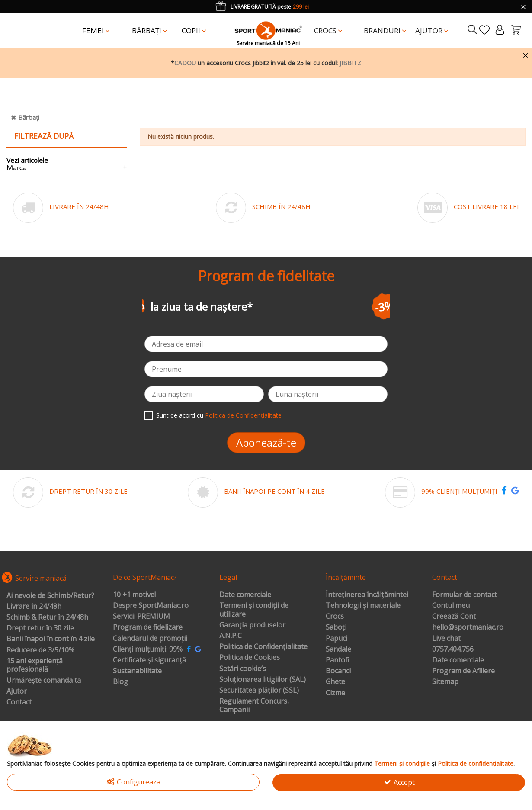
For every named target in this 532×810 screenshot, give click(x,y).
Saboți (336, 627)
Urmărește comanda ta (44, 681)
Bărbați (29, 117)
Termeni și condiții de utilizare (254, 610)
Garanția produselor (252, 625)
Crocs (335, 617)
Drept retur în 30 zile (40, 628)
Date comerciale (245, 595)
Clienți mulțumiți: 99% (148, 649)
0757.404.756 (453, 649)
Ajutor (17, 691)
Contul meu (451, 606)
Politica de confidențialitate (476, 763)
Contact (19, 702)
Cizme (335, 693)
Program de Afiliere (463, 671)
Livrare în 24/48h (34, 607)
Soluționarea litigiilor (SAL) (263, 680)
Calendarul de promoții (150, 639)
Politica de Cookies (250, 658)
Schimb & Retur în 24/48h (47, 617)
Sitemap (445, 682)
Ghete (335, 682)
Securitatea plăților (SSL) (259, 691)
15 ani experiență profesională (35, 665)
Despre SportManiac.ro (151, 606)
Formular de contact (465, 595)
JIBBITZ (350, 63)
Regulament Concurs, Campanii (254, 706)
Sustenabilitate (137, 671)
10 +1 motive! (134, 595)
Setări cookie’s (243, 669)
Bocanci (338, 671)
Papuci (337, 639)
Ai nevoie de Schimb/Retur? (50, 596)
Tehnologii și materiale (363, 606)
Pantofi (337, 660)
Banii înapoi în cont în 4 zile (51, 639)
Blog (120, 682)
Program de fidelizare (148, 627)
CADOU (185, 63)
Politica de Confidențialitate (243, 415)
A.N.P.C (231, 636)
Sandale (338, 649)
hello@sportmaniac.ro (468, 627)
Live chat (446, 639)
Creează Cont (454, 617)
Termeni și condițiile (402, 763)
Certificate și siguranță (149, 660)
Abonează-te (266, 442)
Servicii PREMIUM (141, 617)
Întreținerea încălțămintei (367, 595)
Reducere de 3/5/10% (40, 650)
